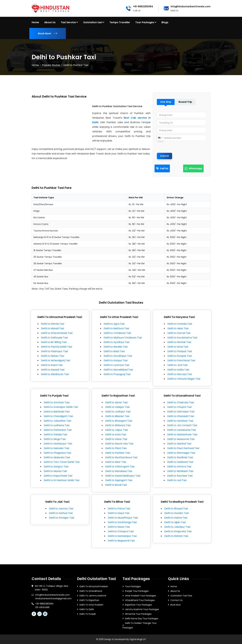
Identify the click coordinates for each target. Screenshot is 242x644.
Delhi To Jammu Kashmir (93, 596)
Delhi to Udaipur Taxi (117, 407)
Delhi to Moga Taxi (55, 439)
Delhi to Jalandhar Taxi (57, 421)
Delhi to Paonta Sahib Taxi (56, 347)
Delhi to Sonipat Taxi (180, 356)
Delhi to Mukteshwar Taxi (182, 434)
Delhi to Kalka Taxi (178, 370)
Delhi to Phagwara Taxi (57, 453)
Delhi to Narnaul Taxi (180, 374)
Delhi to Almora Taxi (179, 467)
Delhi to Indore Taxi (176, 518)
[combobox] (160, 138)
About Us (175, 591)
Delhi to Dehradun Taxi (181, 412)
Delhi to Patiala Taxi (55, 434)
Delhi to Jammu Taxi (61, 509)
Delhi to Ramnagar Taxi (181, 453)
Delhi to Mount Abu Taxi (119, 444)
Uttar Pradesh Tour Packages (140, 596)
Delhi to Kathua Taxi (61, 513)
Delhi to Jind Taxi (177, 365)
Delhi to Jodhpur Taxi (118, 412)
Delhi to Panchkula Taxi (181, 360)
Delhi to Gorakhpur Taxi (118, 356)
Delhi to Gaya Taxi (119, 513)
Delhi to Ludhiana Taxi (57, 425)
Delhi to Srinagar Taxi (62, 518)
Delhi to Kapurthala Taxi (58, 476)
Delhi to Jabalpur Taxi (177, 527)
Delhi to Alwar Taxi (116, 439)
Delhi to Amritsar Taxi (57, 402)
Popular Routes (51, 65)
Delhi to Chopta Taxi (179, 407)
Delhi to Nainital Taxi (179, 444)
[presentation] (180, 147)
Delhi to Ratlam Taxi (176, 536)
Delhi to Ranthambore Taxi (121, 457)
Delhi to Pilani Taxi (116, 448)
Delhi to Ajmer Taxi (116, 402)
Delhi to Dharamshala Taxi (57, 333)
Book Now (175, 605)
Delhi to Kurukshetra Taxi (182, 338)
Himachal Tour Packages (138, 614)
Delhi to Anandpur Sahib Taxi (61, 407)
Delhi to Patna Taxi (119, 509)
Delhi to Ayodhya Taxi (116, 342)
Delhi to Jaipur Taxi (116, 430)
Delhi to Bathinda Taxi (57, 412)
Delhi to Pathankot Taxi (58, 430)
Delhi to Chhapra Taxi (121, 531)
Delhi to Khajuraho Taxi (178, 531)
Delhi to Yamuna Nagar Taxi (184, 379)
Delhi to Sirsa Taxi (178, 347)
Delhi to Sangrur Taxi (56, 467)
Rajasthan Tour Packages (139, 605)
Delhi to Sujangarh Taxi (119, 480)
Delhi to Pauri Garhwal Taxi (183, 448)
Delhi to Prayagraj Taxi (117, 374)
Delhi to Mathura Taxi (116, 328)
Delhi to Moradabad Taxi (118, 370)
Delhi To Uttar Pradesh (91, 605)
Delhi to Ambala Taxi (180, 324)
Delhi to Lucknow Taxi (116, 365)
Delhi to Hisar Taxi (178, 328)
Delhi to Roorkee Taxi (180, 476)
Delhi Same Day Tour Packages (142, 619)
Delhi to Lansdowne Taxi (182, 430)
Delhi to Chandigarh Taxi (58, 416)
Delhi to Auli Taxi (177, 480)
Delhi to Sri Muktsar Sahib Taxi (62, 480)
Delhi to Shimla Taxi (53, 324)
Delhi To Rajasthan (89, 600)
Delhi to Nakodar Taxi (56, 448)
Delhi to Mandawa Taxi (119, 471)
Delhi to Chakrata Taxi (181, 402)
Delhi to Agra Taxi (114, 324)
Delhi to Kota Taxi (116, 434)
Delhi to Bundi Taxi (116, 485)
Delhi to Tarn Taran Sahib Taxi (62, 462)
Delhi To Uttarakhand (91, 591)
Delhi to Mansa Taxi (55, 471)
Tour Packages (133, 586)
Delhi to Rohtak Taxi (179, 342)
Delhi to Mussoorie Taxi (181, 439)
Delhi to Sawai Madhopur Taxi (123, 476)
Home (35, 65)
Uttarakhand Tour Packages (140, 600)
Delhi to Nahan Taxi (52, 356)
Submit (164, 156)
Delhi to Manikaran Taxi (55, 374)
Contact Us (176, 600)
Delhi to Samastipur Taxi (122, 536)
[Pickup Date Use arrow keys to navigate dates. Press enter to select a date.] (182, 130)
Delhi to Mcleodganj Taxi (55, 360)
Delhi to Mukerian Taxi (57, 457)
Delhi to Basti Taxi (114, 351)
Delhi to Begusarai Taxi (121, 541)
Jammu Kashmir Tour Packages (142, 609)
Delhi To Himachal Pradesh (94, 586)
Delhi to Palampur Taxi (54, 351)
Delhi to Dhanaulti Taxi (181, 416)
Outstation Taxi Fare (181, 596)
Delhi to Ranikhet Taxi (180, 457)
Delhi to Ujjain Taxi (175, 522)
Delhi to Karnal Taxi (179, 333)
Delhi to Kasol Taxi (52, 365)
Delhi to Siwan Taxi (119, 527)
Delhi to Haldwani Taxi (180, 462)
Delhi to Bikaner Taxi (117, 416)
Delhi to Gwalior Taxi (176, 513)
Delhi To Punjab (88, 614)
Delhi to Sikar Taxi (116, 462)
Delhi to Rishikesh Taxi (180, 471)
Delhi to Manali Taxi (52, 328)
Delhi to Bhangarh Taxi (119, 421)
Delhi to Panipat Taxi (180, 351)
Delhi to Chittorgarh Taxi (120, 467)
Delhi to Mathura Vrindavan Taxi (123, 338)
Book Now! (48, 34)
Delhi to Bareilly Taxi (116, 347)
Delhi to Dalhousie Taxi (54, 338)
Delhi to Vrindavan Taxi (117, 333)
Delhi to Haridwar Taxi (180, 421)
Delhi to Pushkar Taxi (118, 453)
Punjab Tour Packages (137, 591)
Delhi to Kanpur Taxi (116, 360)
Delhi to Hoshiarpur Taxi (58, 444)
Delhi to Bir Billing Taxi (54, 342)
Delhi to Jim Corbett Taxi (182, 425)
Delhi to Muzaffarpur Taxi (123, 518)
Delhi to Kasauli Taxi (53, 370)
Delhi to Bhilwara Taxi (118, 425)
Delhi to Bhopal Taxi (176, 509)
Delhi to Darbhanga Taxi (122, 522)
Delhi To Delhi (87, 609)
